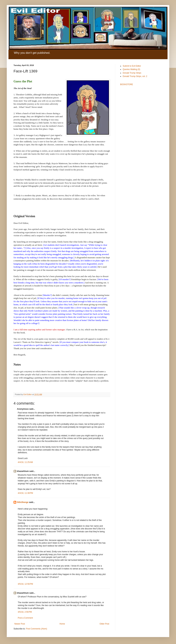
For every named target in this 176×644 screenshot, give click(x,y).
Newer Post (20, 624)
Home (62, 624)
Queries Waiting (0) (131, 69)
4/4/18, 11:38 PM (25, 493)
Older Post (104, 624)
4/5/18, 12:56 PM (25, 584)
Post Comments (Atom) (36, 629)
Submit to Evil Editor (132, 66)
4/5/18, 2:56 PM (25, 612)
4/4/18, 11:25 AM (25, 462)
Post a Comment (25, 618)
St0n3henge (23, 502)
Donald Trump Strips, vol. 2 (135, 76)
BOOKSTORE (127, 84)
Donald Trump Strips (132, 73)
